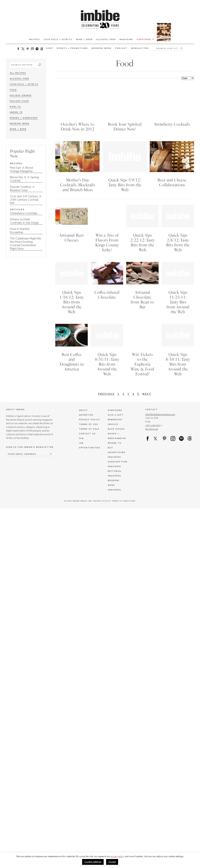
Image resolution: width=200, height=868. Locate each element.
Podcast (121, 48)
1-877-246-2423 (153, 428)
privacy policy (117, 856)
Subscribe (154, 39)
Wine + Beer (84, 39)
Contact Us (87, 436)
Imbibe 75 (16, 112)
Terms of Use (88, 427)
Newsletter (140, 48)
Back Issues (116, 431)
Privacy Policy (90, 422)
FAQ (81, 441)
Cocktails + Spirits (58, 39)
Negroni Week (101, 48)
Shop (49, 48)
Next (147, 396)
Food (13, 90)
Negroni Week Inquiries (114, 488)
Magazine (126, 39)
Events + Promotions (72, 48)
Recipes (35, 39)
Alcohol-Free (106, 39)
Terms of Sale (89, 431)
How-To (15, 107)
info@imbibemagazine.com (160, 417)
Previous (106, 396)
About (83, 413)
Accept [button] (112, 862)
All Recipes (18, 73)
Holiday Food (19, 101)
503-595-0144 (152, 432)
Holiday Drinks (21, 95)
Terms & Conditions (123, 503)
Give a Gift (116, 417)
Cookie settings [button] (93, 862)
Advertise (86, 417)
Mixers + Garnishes (24, 118)
